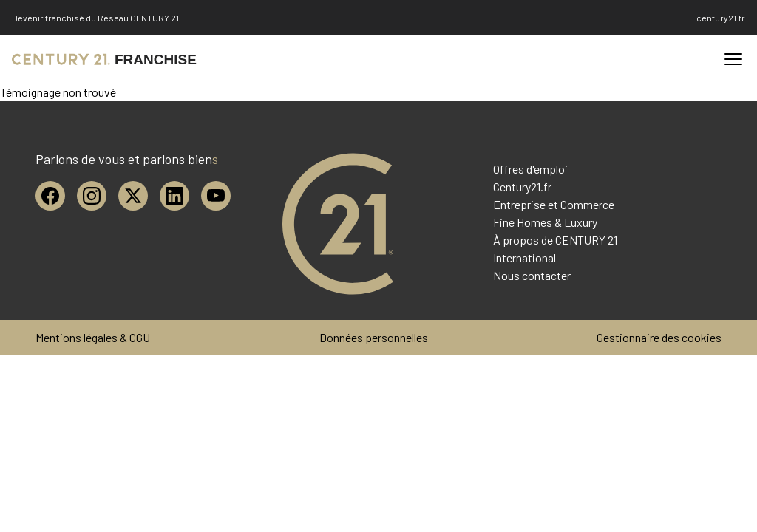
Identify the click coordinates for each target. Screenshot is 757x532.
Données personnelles (374, 337)
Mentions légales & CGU (93, 337)
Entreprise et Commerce (554, 204)
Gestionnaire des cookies (659, 337)
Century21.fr (522, 187)
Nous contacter (532, 275)
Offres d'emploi (530, 169)
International (525, 258)
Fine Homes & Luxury (545, 222)
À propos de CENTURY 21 (555, 240)
